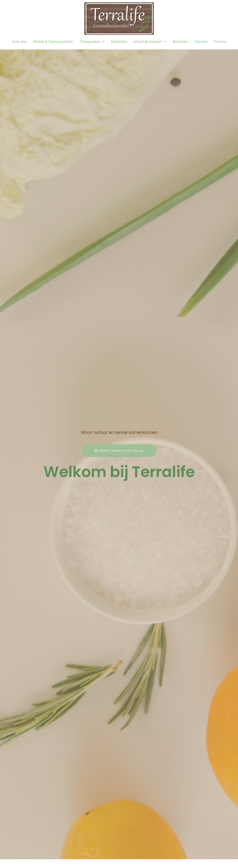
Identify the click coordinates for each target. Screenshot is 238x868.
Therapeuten (92, 42)
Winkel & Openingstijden (53, 42)
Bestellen (181, 42)
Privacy (220, 42)
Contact (201, 42)
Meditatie (119, 42)
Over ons (19, 42)
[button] (92, 42)
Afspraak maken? (150, 42)
